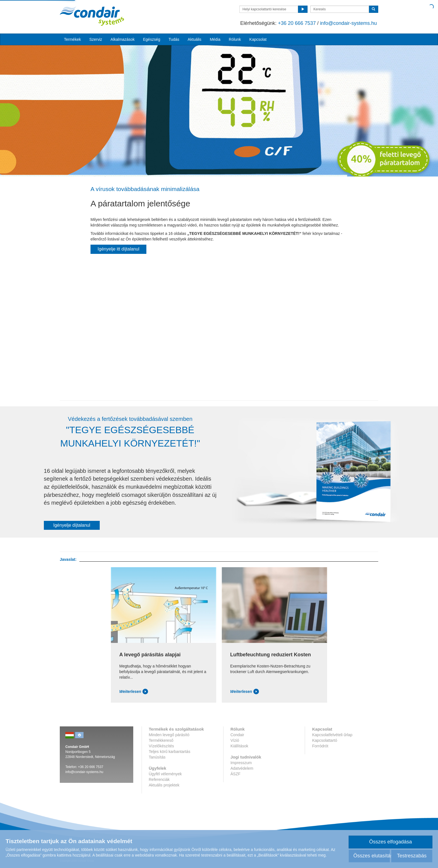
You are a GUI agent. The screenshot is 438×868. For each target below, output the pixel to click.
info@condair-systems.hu (348, 23)
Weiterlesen (134, 691)
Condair (237, 735)
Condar (92, 16)
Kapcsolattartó (325, 740)
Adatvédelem (242, 768)
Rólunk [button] (235, 39)
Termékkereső (161, 740)
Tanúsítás (157, 757)
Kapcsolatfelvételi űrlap (332, 735)
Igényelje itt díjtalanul (118, 249)
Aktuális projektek (164, 785)
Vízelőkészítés (161, 746)
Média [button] (215, 39)
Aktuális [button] (195, 39)
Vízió (235, 740)
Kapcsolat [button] (258, 39)
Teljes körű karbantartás (170, 752)
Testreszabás (412, 856)
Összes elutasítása (372, 856)
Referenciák (159, 779)
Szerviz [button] (96, 39)
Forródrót (320, 746)
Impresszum (241, 763)
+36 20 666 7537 (297, 23)
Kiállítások (239, 746)
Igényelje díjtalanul (72, 525)
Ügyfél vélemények (165, 774)
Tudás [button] (174, 39)
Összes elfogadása (390, 842)
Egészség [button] (152, 39)
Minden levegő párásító (169, 735)
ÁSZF (235, 774)
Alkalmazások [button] (123, 39)
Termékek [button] (72, 39)
